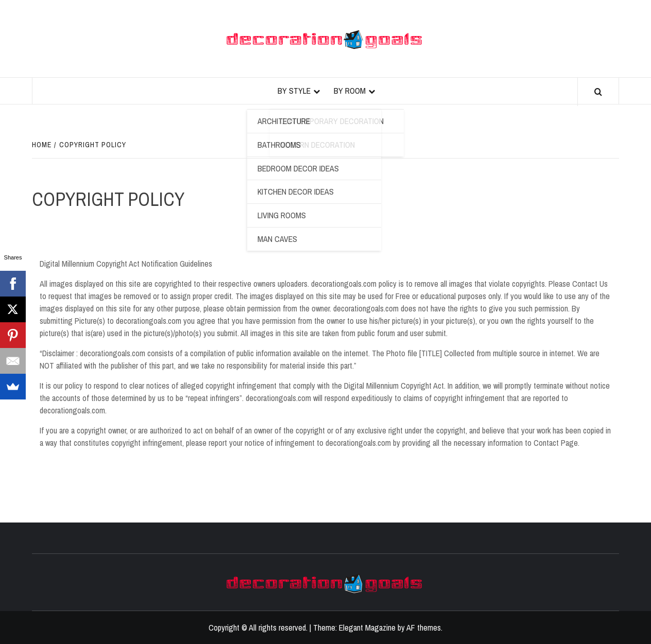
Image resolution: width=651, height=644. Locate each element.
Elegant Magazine (367, 628)
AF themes (424, 628)
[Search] (598, 92)
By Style (294, 91)
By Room (350, 91)
